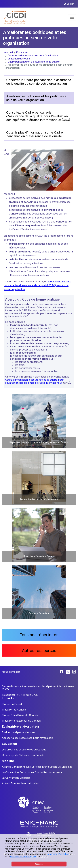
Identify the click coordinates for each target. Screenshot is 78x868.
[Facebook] (62, 671)
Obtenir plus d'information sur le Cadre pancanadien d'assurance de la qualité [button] (35, 134)
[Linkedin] (74, 671)
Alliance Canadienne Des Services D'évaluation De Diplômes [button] (37, 767)
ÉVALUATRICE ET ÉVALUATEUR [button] (21, 726)
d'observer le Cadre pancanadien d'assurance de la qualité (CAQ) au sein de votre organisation (37, 285)
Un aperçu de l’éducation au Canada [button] (23, 755)
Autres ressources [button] (39, 651)
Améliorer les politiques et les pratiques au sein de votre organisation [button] (37, 98)
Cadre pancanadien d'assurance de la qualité (34, 62)
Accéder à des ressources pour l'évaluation (33, 55)
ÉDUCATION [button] (9, 744)
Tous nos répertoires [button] (39, 635)
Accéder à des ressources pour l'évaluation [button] (27, 738)
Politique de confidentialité (24, 857)
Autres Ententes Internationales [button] (20, 783)
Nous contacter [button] (11, 672)
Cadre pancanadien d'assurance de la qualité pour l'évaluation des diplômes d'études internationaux (34, 381)
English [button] (71, 4)
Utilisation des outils (19, 59)
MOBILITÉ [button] (8, 761)
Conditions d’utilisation (58, 854)
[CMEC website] (39, 807)
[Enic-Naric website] (39, 824)
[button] (15, 17)
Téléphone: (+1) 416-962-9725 (20, 695)
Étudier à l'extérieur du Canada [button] (20, 715)
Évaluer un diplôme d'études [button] (18, 732)
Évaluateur (22, 52)
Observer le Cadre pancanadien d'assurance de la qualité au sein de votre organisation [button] (39, 82)
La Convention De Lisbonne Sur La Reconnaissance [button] (32, 772)
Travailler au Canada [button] (14, 710)
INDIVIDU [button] (8, 698)
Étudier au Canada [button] (12, 704)
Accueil (9, 52)
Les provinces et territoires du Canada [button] (24, 750)
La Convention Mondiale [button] (16, 778)
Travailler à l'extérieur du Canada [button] (21, 721)
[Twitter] (68, 671)
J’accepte (39, 864)
